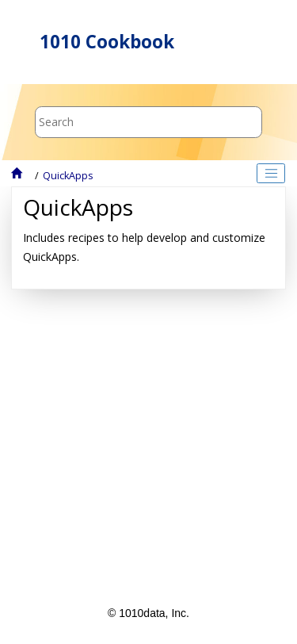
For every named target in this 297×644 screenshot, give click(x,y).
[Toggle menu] (260, 42)
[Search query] (148, 122)
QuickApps (68, 176)
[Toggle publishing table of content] (271, 174)
